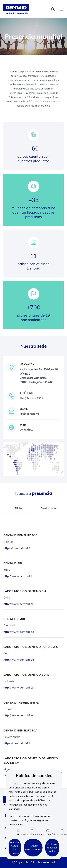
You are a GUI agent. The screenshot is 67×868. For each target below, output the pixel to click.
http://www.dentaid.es (18, 715)
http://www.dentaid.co (18, 687)
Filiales (18, 508)
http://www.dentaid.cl (18, 604)
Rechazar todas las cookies (52, 848)
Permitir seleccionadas (33, 847)
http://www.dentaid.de (19, 632)
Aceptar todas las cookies (15, 847)
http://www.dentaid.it (18, 576)
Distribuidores (49, 508)
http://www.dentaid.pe (19, 660)
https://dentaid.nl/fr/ (17, 548)
